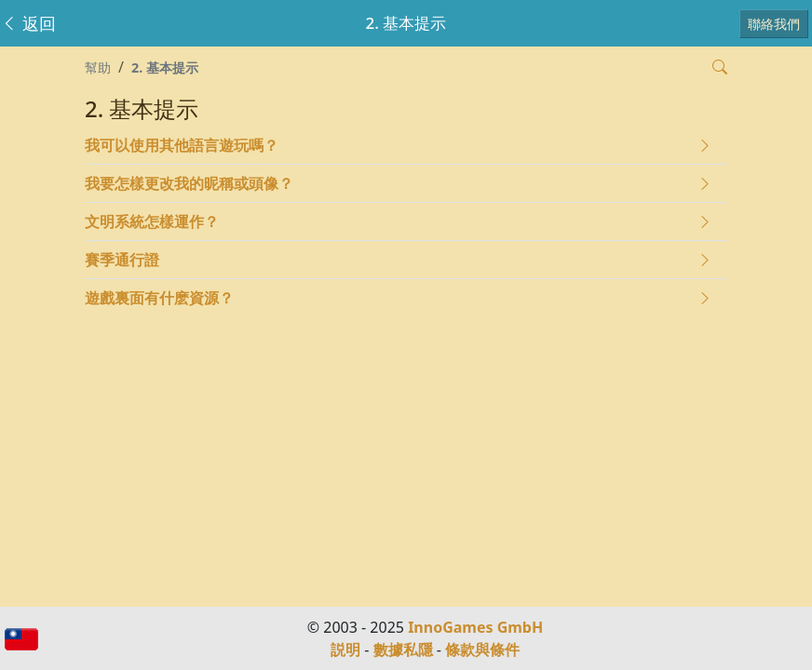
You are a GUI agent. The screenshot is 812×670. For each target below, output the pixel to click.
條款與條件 (482, 650)
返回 (28, 23)
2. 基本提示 (165, 67)
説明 (345, 650)
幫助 (98, 67)
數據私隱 (403, 650)
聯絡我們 (774, 24)
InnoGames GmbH (475, 627)
